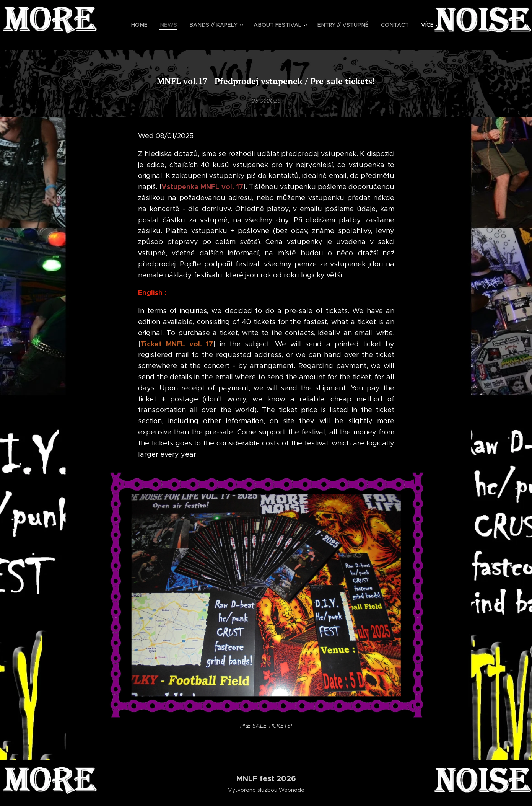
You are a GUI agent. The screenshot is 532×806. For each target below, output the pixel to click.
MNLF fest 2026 (266, 778)
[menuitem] (148, 25)
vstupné (152, 253)
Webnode (292, 790)
